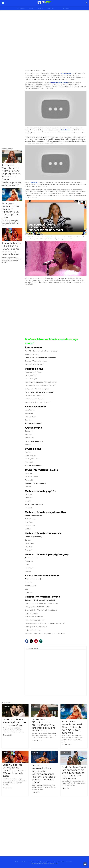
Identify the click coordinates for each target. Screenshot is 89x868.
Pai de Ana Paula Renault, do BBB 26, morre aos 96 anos (15, 722)
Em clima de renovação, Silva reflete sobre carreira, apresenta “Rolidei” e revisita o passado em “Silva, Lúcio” (44, 774)
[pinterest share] (36, 641)
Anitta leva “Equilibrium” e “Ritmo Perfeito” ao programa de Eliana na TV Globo (11, 172)
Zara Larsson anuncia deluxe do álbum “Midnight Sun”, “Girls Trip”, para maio (11, 210)
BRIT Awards (66, 73)
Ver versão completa (53, 863)
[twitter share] (31, 641)
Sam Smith (54, 83)
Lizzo (48, 237)
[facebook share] (27, 641)
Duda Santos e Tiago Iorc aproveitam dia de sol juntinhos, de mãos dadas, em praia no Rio (74, 773)
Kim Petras (63, 83)
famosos (21, 8)
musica (31, 8)
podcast (51, 8)
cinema (41, 8)
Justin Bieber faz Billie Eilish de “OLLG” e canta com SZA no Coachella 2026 (11, 249)
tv (59, 8)
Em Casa (66, 8)
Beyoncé (34, 182)
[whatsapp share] (41, 641)
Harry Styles (65, 130)
